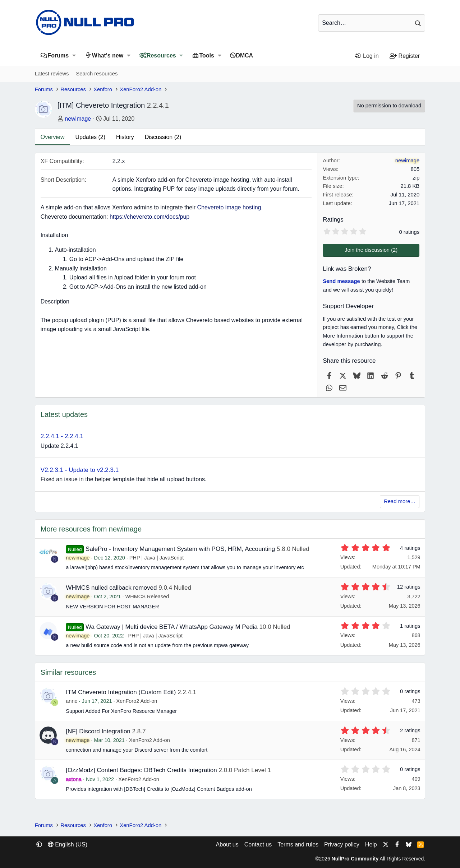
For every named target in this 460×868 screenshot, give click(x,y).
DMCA (244, 55)
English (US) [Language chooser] (68, 844)
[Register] (405, 56)
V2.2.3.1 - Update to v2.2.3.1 (80, 470)
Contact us (258, 844)
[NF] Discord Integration (98, 731)
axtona (74, 779)
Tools (206, 55)
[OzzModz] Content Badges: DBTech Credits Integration (141, 770)
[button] (74, 55)
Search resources (97, 74)
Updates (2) (90, 137)
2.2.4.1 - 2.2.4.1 (62, 436)
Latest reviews (52, 74)
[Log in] (366, 56)
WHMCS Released (147, 597)
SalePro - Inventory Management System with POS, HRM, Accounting (180, 549)
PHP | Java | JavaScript (157, 558)
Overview (53, 137)
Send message (341, 281)
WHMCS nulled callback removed (111, 588)
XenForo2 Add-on (137, 701)
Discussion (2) (163, 137)
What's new (108, 55)
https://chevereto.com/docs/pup (149, 217)
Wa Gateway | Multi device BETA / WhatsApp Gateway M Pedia (172, 627)
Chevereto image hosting (229, 207)
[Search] (372, 23)
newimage (78, 119)
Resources (161, 55)
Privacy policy (342, 844)
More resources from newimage (91, 529)
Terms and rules (298, 844)
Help (371, 844)
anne (72, 701)
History (125, 137)
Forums (58, 55)
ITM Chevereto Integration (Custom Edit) (121, 692)
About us (227, 844)
